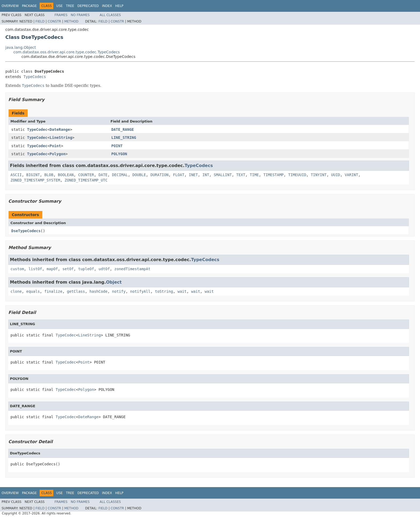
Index (107, 6)
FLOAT (179, 175)
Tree (70, 6)
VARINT (352, 175)
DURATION (160, 175)
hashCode (98, 291)
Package (29, 6)
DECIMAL (120, 175)
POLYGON (119, 154)
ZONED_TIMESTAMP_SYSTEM (35, 180)
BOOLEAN (66, 175)
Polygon (57, 154)
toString (164, 291)
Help (119, 6)
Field (40, 21)
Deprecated (88, 6)
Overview (10, 6)
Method (71, 21)
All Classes (110, 15)
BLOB (49, 175)
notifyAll (140, 291)
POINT (117, 146)
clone (16, 291)
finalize (53, 291)
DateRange (60, 129)
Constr (54, 21)
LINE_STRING (124, 138)
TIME (254, 175)
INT (206, 175)
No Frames (80, 15)
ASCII (16, 175)
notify (119, 291)
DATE (103, 175)
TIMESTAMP (273, 175)
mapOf (52, 269)
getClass (76, 291)
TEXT (241, 175)
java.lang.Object (21, 47)
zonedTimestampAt (132, 269)
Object (114, 282)
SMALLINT (223, 175)
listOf (35, 269)
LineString (61, 138)
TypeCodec (37, 129)
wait (182, 291)
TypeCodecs (35, 77)
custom (17, 269)
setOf (68, 269)
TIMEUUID (297, 175)
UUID (336, 175)
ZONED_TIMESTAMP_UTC (86, 180)
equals (33, 291)
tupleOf (86, 269)
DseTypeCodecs (26, 231)
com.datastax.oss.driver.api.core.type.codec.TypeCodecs (67, 52)
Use (59, 6)
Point (55, 146)
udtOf (104, 269)
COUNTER (86, 175)
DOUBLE (139, 175)
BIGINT (33, 175)
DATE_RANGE (123, 129)
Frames (61, 15)
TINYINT (319, 175)
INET (193, 175)
